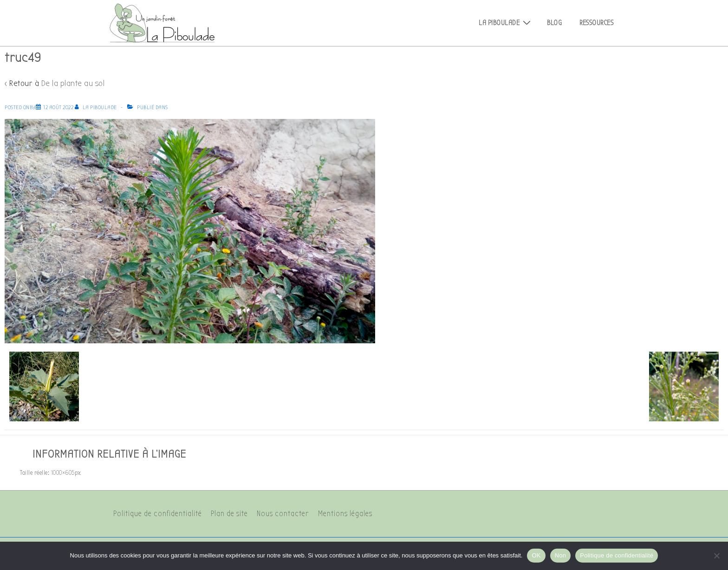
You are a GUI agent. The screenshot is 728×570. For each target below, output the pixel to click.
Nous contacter (283, 514)
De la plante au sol (73, 83)
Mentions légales (345, 514)
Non (561, 555)
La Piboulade (506, 23)
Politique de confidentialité (158, 514)
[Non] (716, 556)
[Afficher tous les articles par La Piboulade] (97, 107)
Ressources (596, 23)
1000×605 (63, 473)
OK (536, 555)
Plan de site (229, 514)
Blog (554, 23)
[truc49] (58, 107)
